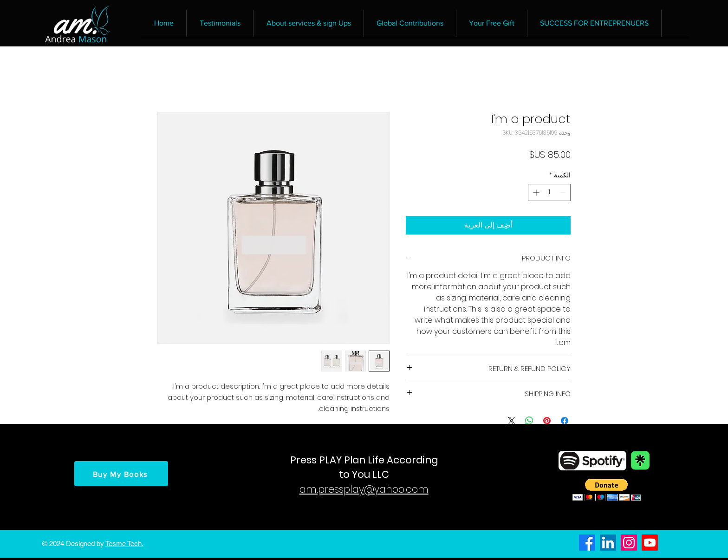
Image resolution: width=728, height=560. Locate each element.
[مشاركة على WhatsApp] (529, 421)
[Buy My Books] (121, 475)
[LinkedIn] (608, 543)
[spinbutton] (549, 192)
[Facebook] (587, 543)
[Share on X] (512, 421)
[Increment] (535, 192)
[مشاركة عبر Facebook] (565, 421)
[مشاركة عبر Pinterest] (547, 421)
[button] (607, 490)
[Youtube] (650, 543)
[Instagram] (629, 543)
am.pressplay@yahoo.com (364, 489)
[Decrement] (563, 192)
